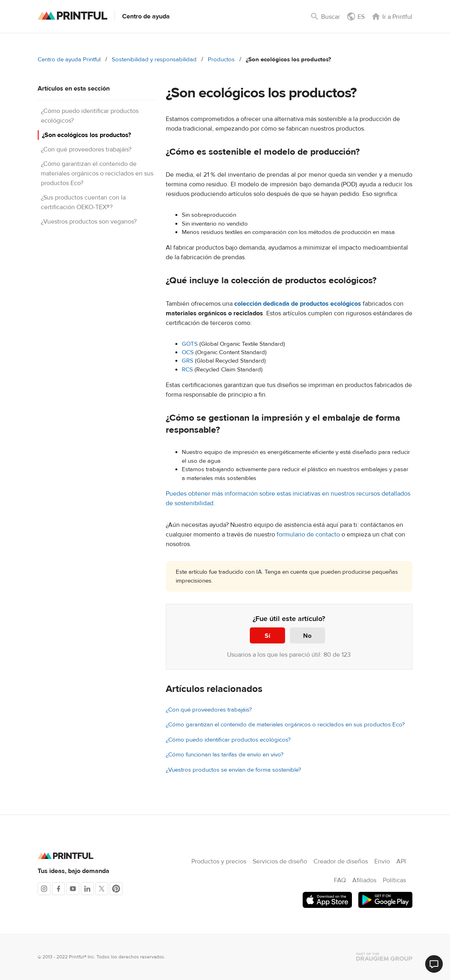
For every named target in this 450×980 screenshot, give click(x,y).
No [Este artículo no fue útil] (307, 636)
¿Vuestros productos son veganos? (89, 222)
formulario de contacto (308, 534)
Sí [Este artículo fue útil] (267, 636)
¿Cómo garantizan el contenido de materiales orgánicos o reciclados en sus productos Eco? (97, 173)
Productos (221, 59)
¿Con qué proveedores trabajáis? (86, 149)
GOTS (190, 344)
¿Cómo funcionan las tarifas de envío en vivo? (225, 755)
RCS (187, 370)
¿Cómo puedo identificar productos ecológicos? (228, 740)
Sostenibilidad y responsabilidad (154, 59)
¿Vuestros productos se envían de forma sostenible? (233, 770)
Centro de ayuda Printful (69, 59)
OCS (188, 352)
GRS (188, 361)
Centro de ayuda (146, 16)
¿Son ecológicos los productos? (86, 135)
